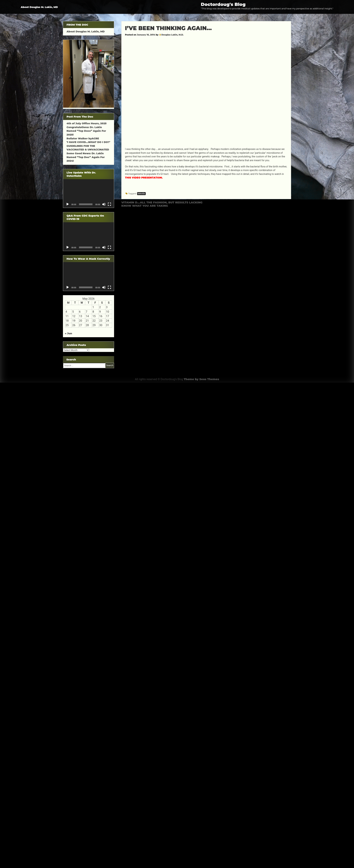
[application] (88, 193)
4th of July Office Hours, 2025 (87, 123)
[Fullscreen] (109, 204)
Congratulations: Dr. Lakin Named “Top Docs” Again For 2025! (86, 131)
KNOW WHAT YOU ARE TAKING (145, 206)
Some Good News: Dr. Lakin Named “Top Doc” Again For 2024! (86, 157)
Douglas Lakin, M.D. (172, 35)
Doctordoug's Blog (223, 4)
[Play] (68, 204)
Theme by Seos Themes (201, 379)
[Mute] (104, 204)
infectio (141, 194)
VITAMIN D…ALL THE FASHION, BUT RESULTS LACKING (162, 202)
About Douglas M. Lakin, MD (39, 7)
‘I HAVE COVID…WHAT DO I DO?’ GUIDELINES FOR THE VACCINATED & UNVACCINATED (88, 146)
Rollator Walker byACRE (83, 138)
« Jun (68, 333)
